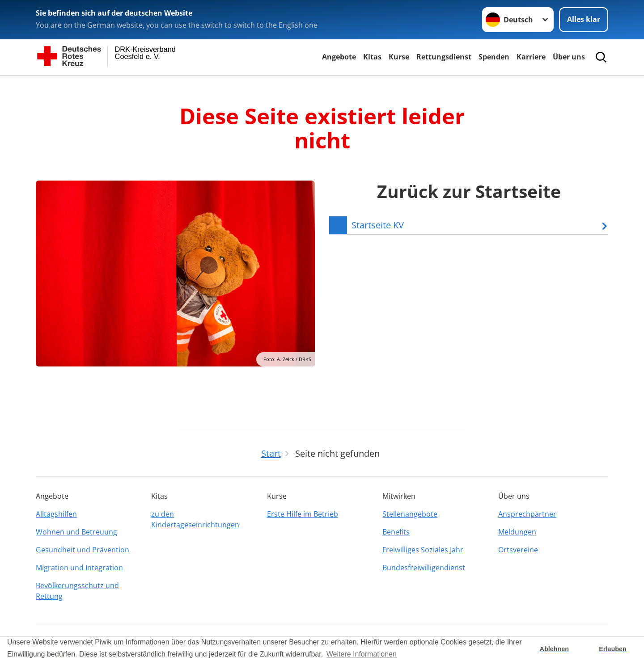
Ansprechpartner (527, 514)
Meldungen (517, 532)
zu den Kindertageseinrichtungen (195, 519)
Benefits (396, 532)
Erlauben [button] (613, 649)
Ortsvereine (518, 550)
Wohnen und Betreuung (76, 532)
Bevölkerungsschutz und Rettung (77, 591)
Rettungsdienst (444, 57)
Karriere (531, 57)
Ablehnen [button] (555, 649)
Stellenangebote (410, 514)
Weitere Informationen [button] (362, 654)
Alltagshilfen (56, 514)
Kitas (372, 57)
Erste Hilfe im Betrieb (303, 514)
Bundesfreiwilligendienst (424, 568)
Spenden (494, 57)
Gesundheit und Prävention (83, 550)
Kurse (399, 57)
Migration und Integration (79, 568)
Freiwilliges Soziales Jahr (423, 550)
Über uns (569, 57)
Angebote (339, 57)
